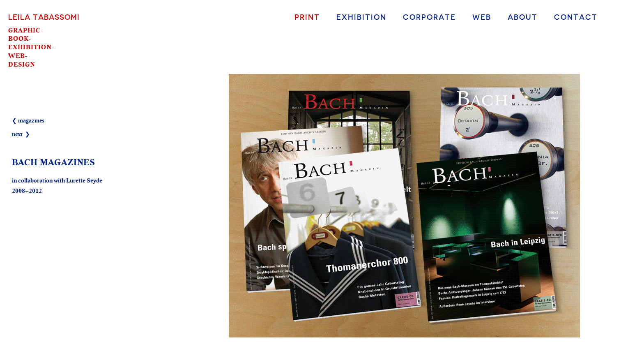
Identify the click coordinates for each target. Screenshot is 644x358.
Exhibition (361, 17)
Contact (576, 17)
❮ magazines (28, 121)
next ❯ (21, 134)
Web (482, 17)
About (523, 17)
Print (307, 17)
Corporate (429, 17)
